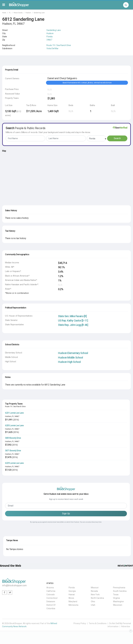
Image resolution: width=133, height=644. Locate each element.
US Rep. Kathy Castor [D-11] (73, 321)
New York (95, 595)
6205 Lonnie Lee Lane (14, 426)
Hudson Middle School (70, 358)
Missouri (95, 588)
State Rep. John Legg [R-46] (73, 325)
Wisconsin (118, 605)
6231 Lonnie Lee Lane (14, 413)
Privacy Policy (80, 623)
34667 (49, 40)
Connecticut (52, 598)
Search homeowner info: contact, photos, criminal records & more (87, 83)
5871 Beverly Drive (13, 451)
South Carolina (120, 591)
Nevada (94, 591)
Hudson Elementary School (73, 353)
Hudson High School (69, 362)
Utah (93, 605)
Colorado (51, 595)
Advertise (126, 626)
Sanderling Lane (39, 13)
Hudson (28, 13)
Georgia (72, 591)
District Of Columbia (51, 607)
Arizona (50, 588)
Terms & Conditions (98, 623)
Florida (49, 37)
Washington (118, 601)
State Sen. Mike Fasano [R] (72, 316)
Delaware (51, 601)
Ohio (93, 601)
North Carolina (97, 598)
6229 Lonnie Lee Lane (14, 463)
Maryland (73, 601)
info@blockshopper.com (14, 585)
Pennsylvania (119, 588)
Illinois (71, 598)
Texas (116, 595)
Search (117, 138)
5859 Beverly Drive (13, 438)
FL (10, 13)
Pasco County (18, 13)
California (51, 591)
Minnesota (73, 605)
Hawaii (72, 595)
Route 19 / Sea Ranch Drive (59, 45)
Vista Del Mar (52, 48)
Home (4, 13)
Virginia (116, 598)
